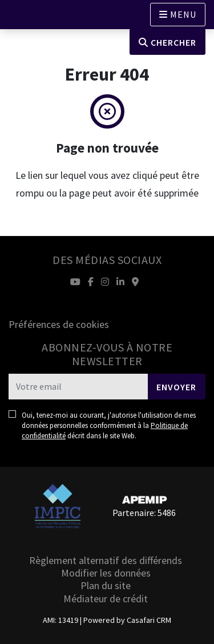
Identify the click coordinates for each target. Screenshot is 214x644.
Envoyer (176, 387)
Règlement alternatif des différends (106, 560)
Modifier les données (106, 573)
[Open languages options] (178, 15)
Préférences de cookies (59, 324)
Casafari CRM (149, 620)
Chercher (167, 42)
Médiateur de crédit (106, 599)
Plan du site (106, 585)
